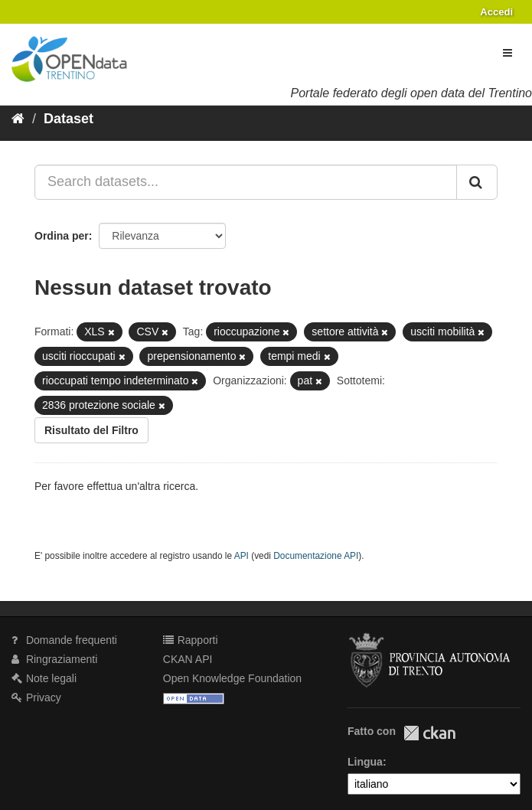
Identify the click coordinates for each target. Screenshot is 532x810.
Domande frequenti (64, 640)
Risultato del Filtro (91, 430)
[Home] (18, 119)
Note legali (44, 678)
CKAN (429, 733)
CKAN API (188, 659)
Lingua (365, 762)
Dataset (69, 119)
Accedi (496, 12)
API (242, 556)
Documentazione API (316, 556)
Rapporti (191, 640)
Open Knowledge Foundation (232, 678)
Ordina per (62, 236)
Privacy (36, 697)
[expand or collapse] (508, 53)
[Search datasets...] (246, 182)
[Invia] (477, 182)
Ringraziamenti (54, 659)
